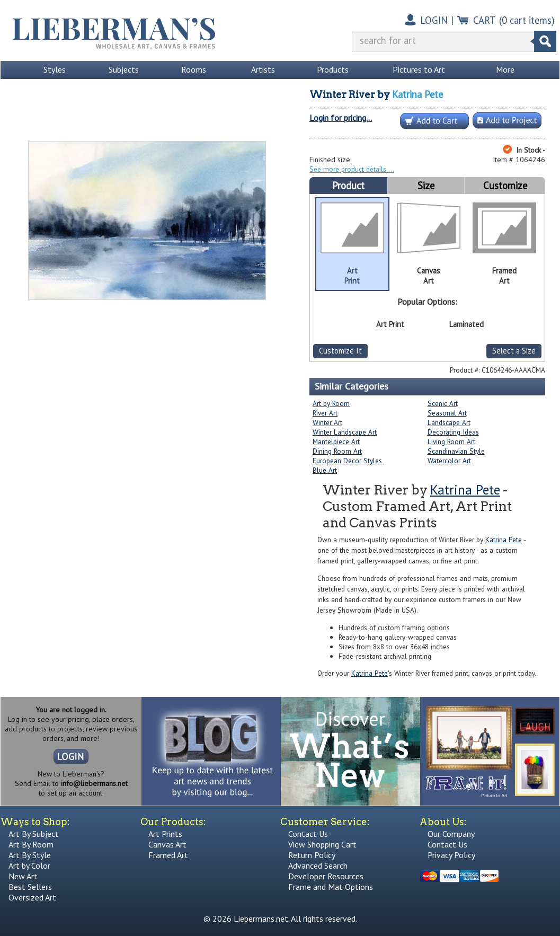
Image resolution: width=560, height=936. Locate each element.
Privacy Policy (451, 855)
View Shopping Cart (322, 844)
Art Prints (165, 834)
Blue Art (325, 470)
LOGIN (434, 20)
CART (485, 20)
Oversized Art (32, 897)
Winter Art (327, 422)
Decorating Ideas (453, 432)
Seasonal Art (447, 413)
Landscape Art (449, 422)
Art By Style (30, 855)
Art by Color (29, 866)
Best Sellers (30, 887)
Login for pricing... (341, 118)
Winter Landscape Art (345, 432)
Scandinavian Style (456, 451)
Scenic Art (443, 403)
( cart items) (527, 20)
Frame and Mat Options (331, 887)
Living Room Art (451, 441)
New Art (23, 876)
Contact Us (308, 834)
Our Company (451, 834)
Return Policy (312, 855)
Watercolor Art (449, 461)
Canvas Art (167, 844)
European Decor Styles (347, 461)
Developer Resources (326, 876)
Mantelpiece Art (336, 441)
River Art (325, 413)
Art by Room (331, 403)
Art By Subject (34, 834)
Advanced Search (318, 866)
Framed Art (168, 855)
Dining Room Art (337, 451)
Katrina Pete (417, 94)
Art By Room (31, 844)
